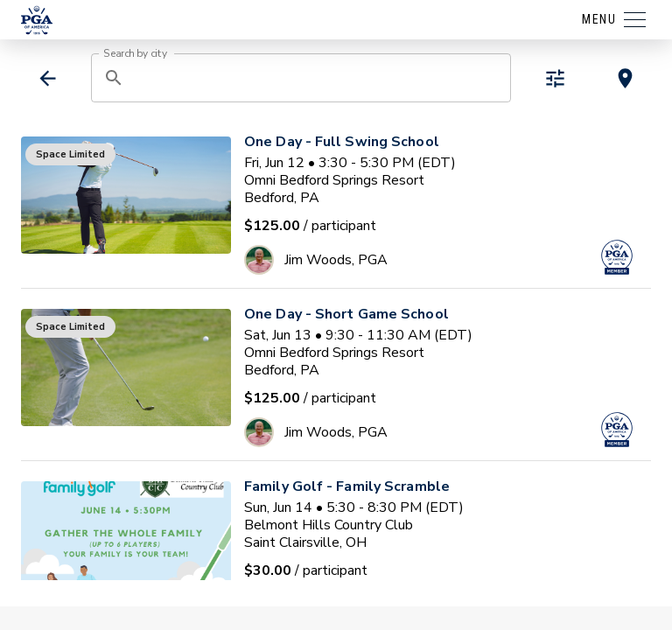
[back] (48, 78)
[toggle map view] (625, 78)
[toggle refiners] (555, 78)
